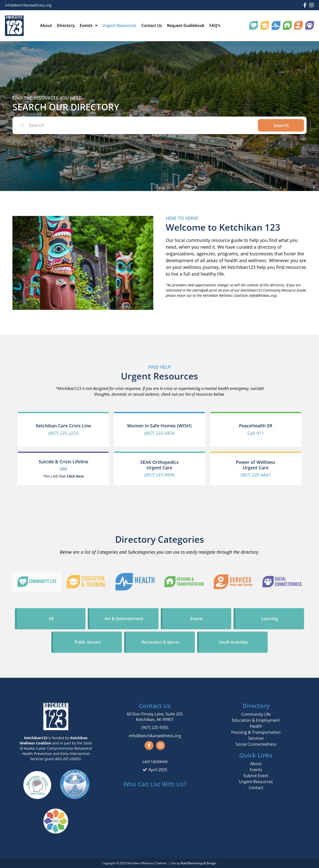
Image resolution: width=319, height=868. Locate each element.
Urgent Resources (119, 25)
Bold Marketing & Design (199, 863)
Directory (66, 25)
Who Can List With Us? (155, 784)
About (46, 25)
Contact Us (152, 25)
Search (281, 125)
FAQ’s (215, 25)
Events (89, 25)
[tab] (37, 582)
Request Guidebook (186, 25)
